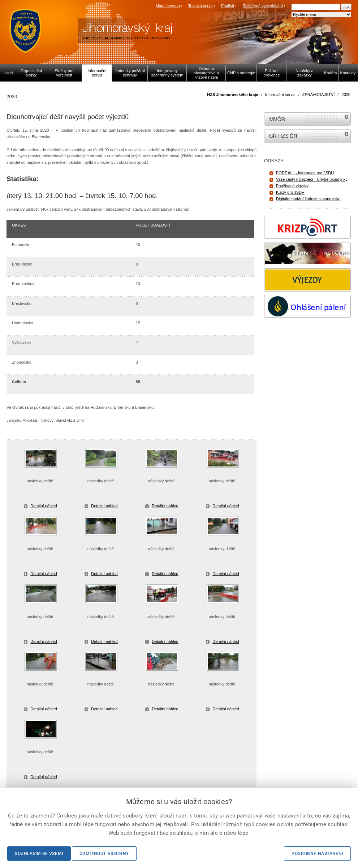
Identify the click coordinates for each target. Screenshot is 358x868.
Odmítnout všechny (104, 854)
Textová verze (200, 6)
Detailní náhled (44, 506)
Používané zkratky (292, 186)
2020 (346, 95)
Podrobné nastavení (317, 854)
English (228, 6)
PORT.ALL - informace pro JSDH (305, 173)
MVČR (307, 119)
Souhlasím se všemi (39, 854)
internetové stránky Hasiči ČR (307, 136)
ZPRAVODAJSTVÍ (319, 95)
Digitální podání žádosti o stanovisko (308, 199)
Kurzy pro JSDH (290, 192)
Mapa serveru (168, 6)
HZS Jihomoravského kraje (232, 95)
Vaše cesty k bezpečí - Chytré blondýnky (312, 179)
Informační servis (280, 95)
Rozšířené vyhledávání (263, 6)
